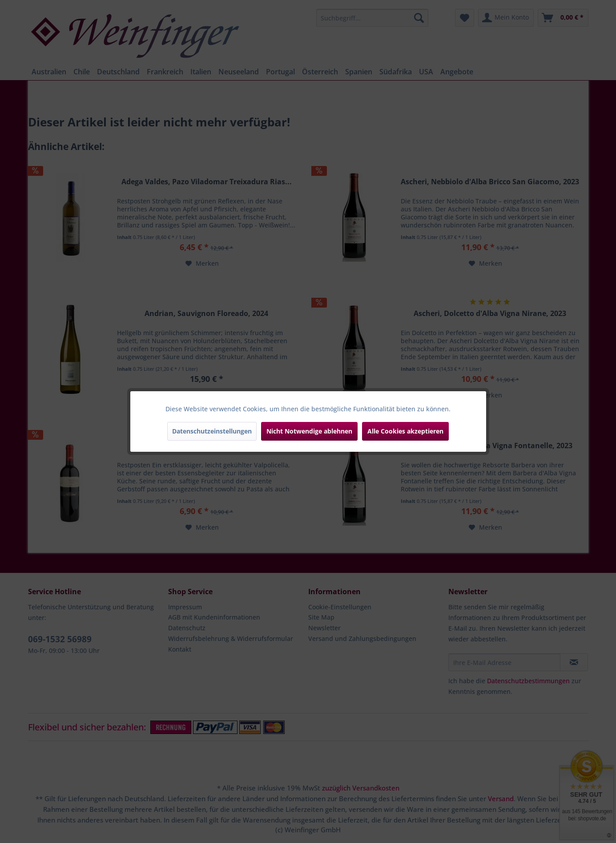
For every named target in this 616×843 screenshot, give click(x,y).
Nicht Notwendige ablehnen (309, 431)
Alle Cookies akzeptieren (405, 431)
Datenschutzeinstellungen (212, 431)
